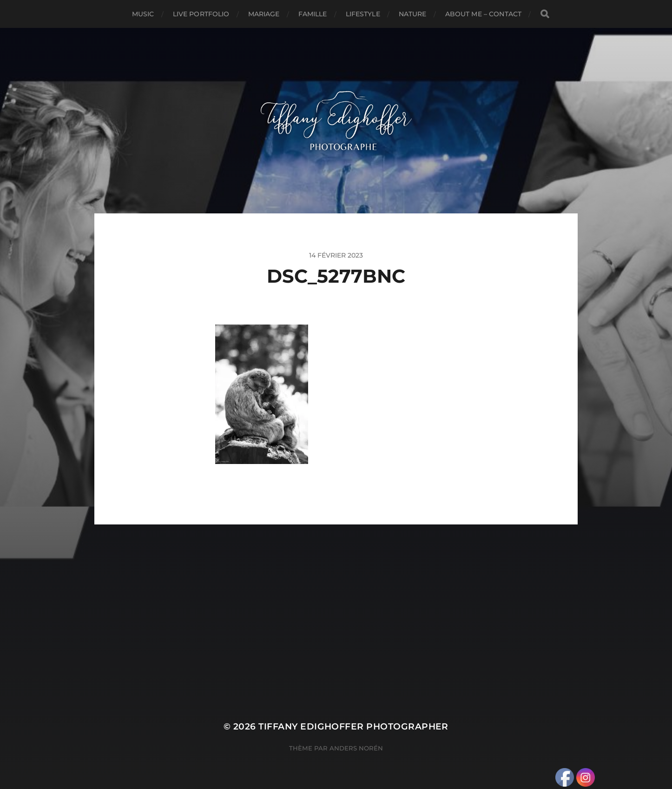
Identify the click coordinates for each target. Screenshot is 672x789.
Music (143, 14)
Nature (413, 14)
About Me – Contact (484, 14)
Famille (313, 14)
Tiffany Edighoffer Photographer (353, 726)
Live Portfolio (201, 14)
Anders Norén (356, 748)
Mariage (264, 14)
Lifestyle (363, 14)
